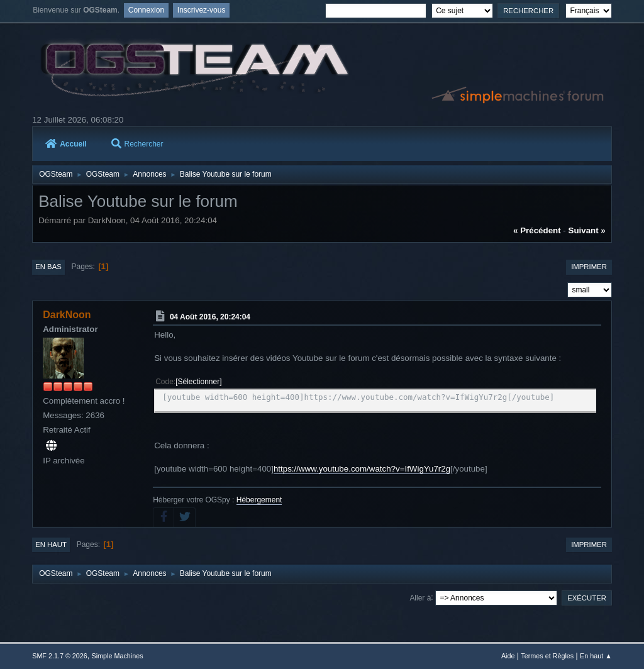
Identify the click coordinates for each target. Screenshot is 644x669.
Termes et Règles (547, 656)
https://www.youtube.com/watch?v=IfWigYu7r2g (362, 469)
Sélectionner (199, 382)
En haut (51, 545)
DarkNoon (67, 315)
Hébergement (259, 500)
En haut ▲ (596, 656)
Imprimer (589, 267)
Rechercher (137, 144)
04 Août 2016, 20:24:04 (210, 317)
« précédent (537, 230)
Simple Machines (118, 656)
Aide (508, 656)
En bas (48, 267)
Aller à (420, 597)
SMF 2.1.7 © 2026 (60, 656)
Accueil (66, 144)
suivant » (587, 230)
